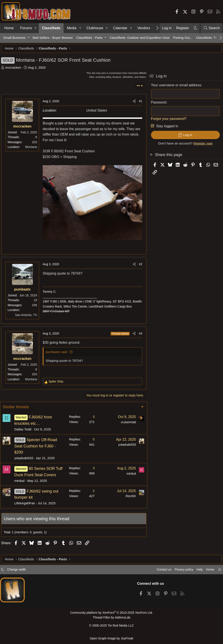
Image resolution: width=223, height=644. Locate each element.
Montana (33, 149)
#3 (138, 332)
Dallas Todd (26, 428)
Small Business (14, 38)
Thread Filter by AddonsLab (111, 619)
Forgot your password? (167, 121)
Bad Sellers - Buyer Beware (53, 38)
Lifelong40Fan (28, 508)
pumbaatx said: (59, 351)
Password (156, 105)
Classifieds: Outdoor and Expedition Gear (140, 38)
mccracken (15, 70)
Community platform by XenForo (111, 614)
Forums (26, 28)
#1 (138, 103)
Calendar (120, 28)
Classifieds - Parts (89, 38)
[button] (36, 28)
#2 (138, 263)
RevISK (128, 501)
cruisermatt (125, 421)
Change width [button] (21, 571)
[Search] (211, 28)
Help (195, 571)
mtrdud (23, 486)
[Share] (132, 103)
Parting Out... (183, 38)
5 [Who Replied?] (91, 438)
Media (72, 28)
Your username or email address (174, 87)
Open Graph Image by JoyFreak (111, 638)
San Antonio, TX (28, 314)
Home (9, 28)
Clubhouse (95, 28)
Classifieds (51, 28)
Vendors (144, 28)
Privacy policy (179, 571)
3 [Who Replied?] (91, 415)
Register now (201, 145)
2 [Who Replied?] (91, 496)
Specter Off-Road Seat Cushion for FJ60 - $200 (39, 445)
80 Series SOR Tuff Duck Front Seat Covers (38, 474)
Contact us (157, 571)
